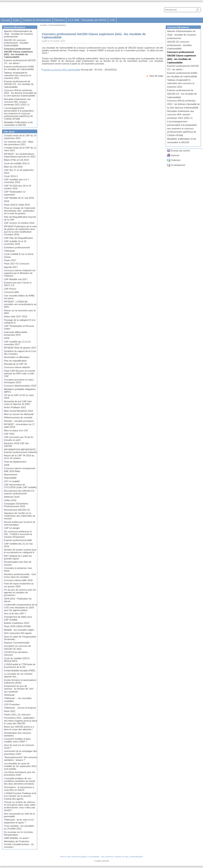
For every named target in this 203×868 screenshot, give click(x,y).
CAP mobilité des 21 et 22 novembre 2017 (17, 343)
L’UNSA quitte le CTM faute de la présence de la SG (20, 666)
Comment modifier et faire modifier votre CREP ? (17, 740)
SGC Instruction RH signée (18, 633)
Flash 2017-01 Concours (17, 264)
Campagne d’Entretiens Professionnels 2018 (16, 505)
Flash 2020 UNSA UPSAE (17, 626)
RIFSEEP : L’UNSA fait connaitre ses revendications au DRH (20, 304)
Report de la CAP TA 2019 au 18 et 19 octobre (19, 457)
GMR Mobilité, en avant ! (17, 838)
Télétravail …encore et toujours (20, 708)
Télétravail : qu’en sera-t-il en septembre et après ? (19, 821)
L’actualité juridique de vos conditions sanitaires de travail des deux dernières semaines (19, 781)
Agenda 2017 (11, 267)
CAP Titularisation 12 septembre (15, 193)
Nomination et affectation (17, 357)
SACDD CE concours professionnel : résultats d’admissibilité (16, 43)
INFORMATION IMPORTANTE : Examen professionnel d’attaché (20, 451)
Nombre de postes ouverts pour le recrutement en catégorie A (20, 551)
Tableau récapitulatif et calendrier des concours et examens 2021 (18, 75)
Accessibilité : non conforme (101, 857)
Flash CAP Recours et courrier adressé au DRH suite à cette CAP (20, 373)
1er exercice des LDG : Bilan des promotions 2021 (19, 143)
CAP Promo (10, 289)
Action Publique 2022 (15, 407)
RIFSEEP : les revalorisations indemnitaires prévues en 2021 (20, 155)
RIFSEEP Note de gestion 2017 (20, 348)
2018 (7, 201)
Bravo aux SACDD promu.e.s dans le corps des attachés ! (19, 728)
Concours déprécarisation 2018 (20, 386)
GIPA (7, 338)
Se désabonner (178, 165)
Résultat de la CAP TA (15, 364)
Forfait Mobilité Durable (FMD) (19, 671)
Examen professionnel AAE (18, 540)
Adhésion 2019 (12, 497)
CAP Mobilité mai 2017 (16, 279)
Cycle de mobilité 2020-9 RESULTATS (17, 660)
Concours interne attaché (17, 367)
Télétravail (9, 251)
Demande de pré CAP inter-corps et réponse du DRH (18, 403)
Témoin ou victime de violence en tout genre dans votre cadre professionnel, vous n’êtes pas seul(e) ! (20, 806)
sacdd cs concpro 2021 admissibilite (62, 70)
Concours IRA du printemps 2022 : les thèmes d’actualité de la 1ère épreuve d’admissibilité (20, 93)
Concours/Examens (57, 25)
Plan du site (65, 857)
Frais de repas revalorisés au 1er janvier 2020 (19, 585)
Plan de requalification (15, 361)
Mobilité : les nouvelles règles (19, 630)
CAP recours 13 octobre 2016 (19, 223)
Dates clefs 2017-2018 (16, 316)
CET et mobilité (12, 481)
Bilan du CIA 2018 (13, 167)
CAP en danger (12, 528)
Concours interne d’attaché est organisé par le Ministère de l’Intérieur (20, 273)
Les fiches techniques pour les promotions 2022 (20, 773)
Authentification (136, 857)
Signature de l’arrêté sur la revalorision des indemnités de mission (20, 516)
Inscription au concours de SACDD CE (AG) (18, 647)
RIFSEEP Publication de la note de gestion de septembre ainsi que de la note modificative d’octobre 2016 (20, 231)
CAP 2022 (9, 434)
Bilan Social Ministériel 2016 (18, 411)
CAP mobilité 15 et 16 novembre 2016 (15, 243)
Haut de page (156, 76)
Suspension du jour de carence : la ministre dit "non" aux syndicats (19, 689)
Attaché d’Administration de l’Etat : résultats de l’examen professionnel (18, 34)
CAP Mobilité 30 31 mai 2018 (19, 198)
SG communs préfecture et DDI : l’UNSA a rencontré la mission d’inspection (18, 534)
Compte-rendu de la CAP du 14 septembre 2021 (20, 137)
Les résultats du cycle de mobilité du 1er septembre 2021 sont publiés (20, 766)
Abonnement (10, 474)
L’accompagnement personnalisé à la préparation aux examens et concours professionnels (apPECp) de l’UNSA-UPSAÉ (19, 114)
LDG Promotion (12, 704)
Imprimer (175, 155)
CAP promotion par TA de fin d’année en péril (19, 438)
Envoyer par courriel (180, 151)
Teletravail (9, 695)
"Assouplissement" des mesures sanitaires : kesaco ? (21, 759)
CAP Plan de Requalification (18, 238)
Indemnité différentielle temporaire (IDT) (16, 334)
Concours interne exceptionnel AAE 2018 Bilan (20, 470)
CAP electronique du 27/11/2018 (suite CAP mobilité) (20, 486)
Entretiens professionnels (17, 247)
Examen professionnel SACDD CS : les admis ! (20, 62)
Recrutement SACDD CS (17, 510)
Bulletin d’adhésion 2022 (17, 623)
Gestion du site (121, 857)
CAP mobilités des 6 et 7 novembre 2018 (17, 181)
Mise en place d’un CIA (16, 430)
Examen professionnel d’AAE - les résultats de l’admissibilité (20, 68)
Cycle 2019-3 (11, 176)
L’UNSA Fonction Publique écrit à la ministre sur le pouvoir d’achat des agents (20, 796)
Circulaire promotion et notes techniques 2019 (19, 381)
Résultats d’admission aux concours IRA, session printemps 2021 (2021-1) (17, 102)
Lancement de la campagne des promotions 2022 (20, 752)
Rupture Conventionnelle (17, 643)
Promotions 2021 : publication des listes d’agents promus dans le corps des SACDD (21, 721)
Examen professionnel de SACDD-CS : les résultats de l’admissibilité (19, 84)
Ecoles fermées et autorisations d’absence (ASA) (20, 681)
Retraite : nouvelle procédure (19, 421)
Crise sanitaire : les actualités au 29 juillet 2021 (19, 827)
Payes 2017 (10, 260)
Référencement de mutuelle (18, 417)
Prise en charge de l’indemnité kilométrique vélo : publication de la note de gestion (20, 211)
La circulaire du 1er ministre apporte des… (18, 675)
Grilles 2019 (10, 500)
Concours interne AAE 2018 (18, 580)
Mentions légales (79, 857)
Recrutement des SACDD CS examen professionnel (19, 492)
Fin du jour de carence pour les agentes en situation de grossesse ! (20, 592)
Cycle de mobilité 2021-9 (17, 163)
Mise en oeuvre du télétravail (19, 414)
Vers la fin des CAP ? (15, 614)
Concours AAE (11, 292)
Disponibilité (10, 478)
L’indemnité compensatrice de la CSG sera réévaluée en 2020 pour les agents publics (21, 607)
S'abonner (176, 160)
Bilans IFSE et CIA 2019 (16, 160)
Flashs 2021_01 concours (17, 715)
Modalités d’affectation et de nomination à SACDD (18, 124)
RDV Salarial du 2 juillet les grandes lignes (18, 557)
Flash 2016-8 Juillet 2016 (17, 205)
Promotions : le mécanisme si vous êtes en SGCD (19, 789)
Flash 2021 (10, 711)
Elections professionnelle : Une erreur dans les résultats (20, 576)
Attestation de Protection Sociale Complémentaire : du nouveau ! (19, 844)
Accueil (5, 20)
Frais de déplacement (15, 462)
